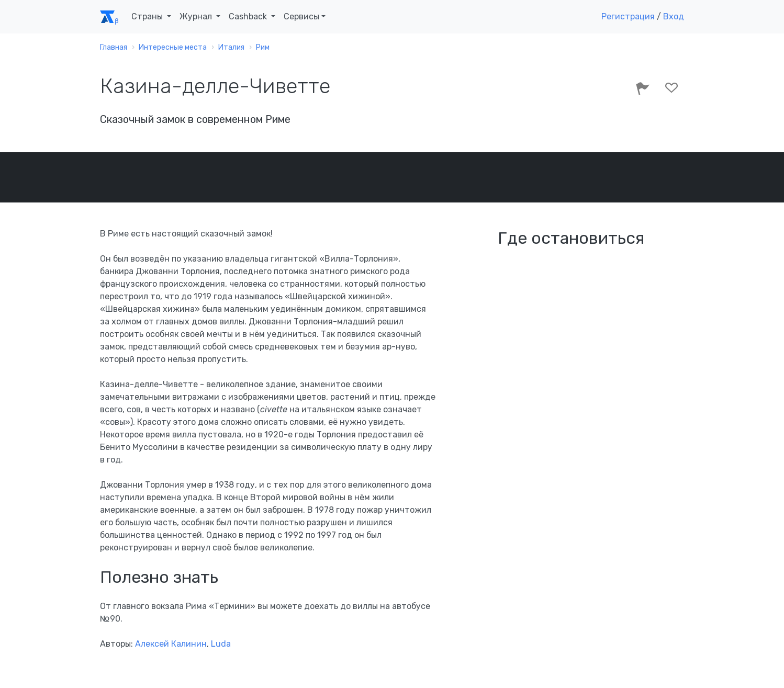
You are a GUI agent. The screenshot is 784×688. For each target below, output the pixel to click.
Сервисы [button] (301, 16)
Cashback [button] (249, 16)
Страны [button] (148, 16)
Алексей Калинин (171, 644)
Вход (674, 16)
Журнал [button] (197, 16)
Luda (221, 644)
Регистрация (628, 16)
